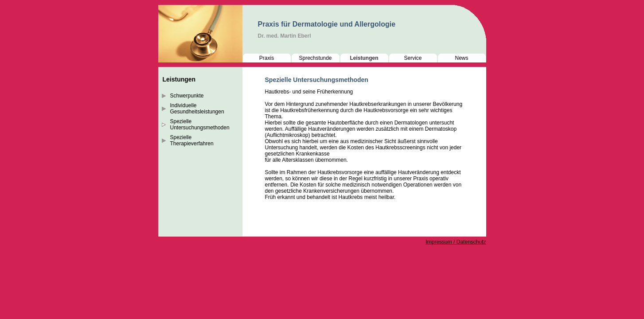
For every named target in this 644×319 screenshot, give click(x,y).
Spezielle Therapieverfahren (192, 140)
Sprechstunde (315, 58)
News (461, 58)
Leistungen (364, 58)
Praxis (267, 58)
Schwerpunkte (187, 96)
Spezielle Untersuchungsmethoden (200, 124)
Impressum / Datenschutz (456, 242)
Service (413, 58)
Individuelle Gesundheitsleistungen (197, 109)
